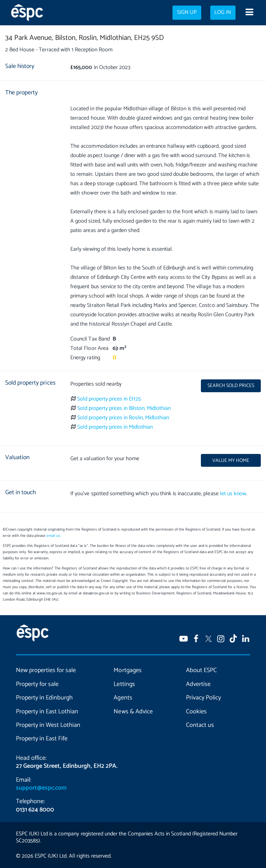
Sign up (187, 12)
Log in (223, 12)
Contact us (200, 725)
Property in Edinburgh (44, 698)
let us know (233, 494)
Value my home (231, 461)
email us (53, 536)
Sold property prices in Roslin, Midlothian (123, 418)
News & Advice (133, 712)
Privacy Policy (203, 698)
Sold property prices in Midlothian (115, 427)
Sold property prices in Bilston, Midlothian (124, 408)
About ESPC (201, 670)
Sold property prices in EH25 (109, 399)
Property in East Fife (42, 739)
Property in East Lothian (47, 712)
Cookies (196, 712)
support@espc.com (41, 788)
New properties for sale (46, 670)
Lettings (124, 684)
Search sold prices (231, 386)
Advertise (198, 684)
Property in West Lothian (48, 725)
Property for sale (37, 684)
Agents (123, 698)
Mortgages (127, 670)
